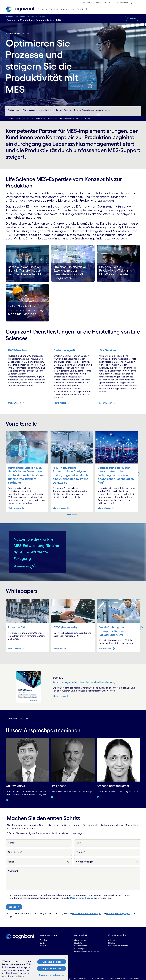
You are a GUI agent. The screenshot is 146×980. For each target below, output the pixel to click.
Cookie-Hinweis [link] (98, 979)
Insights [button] (65, 9)
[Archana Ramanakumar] (119, 760)
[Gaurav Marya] (27, 760)
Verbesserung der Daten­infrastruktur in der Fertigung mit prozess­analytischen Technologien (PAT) (115, 475)
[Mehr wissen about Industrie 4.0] (16, 649)
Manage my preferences (52, 975)
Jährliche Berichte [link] (81, 946)
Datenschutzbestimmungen (87, 913)
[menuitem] (88, 3)
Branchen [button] (43, 9)
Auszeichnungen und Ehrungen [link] (86, 951)
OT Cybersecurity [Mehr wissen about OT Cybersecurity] (66, 627)
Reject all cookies (52, 969)
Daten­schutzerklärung (82, 898)
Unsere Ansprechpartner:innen (71, 118)
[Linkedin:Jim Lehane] (53, 797)
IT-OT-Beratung (19, 350)
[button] (135, 3)
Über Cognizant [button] (79, 9)
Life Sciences (20, 16)
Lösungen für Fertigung (36, 16)
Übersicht (10, 118)
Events (112, 3)
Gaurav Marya (16, 786)
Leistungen (21, 118)
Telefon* (81, 852)
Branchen (9, 16)
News (105, 3)
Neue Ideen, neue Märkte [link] (118, 946)
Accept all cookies (52, 962)
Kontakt (133, 18)
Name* (12, 843)
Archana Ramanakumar (114, 786)
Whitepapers (52, 118)
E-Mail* (80, 843)
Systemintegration (67, 350)
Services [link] (43, 943)
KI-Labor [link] (112, 943)
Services (30, 118)
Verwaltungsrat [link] (80, 949)
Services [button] (54, 9)
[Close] (66, 957)
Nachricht (13, 871)
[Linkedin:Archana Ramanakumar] (99, 797)
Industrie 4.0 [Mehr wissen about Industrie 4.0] (17, 627)
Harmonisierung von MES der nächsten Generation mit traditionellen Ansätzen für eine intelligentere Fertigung (26, 475)
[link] (20, 9)
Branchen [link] (44, 940)
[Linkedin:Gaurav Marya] (7, 800)
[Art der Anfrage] (107, 862)
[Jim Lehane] (73, 760)
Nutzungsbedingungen (118, 913)
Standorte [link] (78, 943)
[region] (34, 967)
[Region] (39, 862)
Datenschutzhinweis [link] (82, 979)
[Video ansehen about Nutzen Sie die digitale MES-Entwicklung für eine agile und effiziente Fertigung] (25, 573)
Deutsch (88, 3)
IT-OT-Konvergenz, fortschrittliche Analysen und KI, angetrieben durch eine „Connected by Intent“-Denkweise (71, 475)
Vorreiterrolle (40, 118)
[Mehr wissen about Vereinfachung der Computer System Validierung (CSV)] (107, 649)
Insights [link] (43, 946)
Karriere (98, 3)
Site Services (108, 350)
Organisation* (15, 852)
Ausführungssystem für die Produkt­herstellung (86, 682)
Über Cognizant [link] (80, 940)
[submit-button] (14, 907)
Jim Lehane (59, 786)
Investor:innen (122, 3)
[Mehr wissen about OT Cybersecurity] (62, 649)
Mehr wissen (15, 403)
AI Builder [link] (112, 940)
